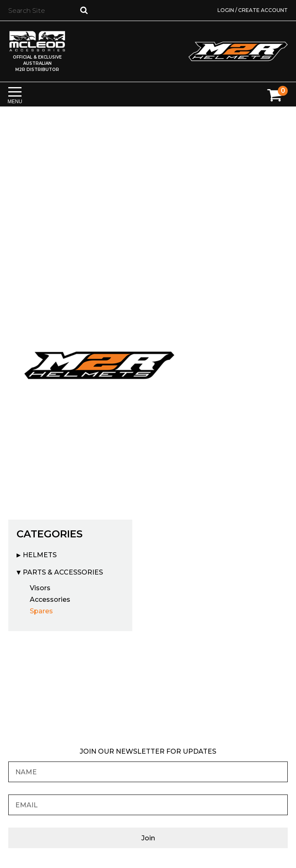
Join (148, 838)
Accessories (50, 600)
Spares (41, 611)
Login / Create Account (253, 10)
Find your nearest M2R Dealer (148, 689)
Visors (40, 588)
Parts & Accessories (63, 572)
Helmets (40, 555)
